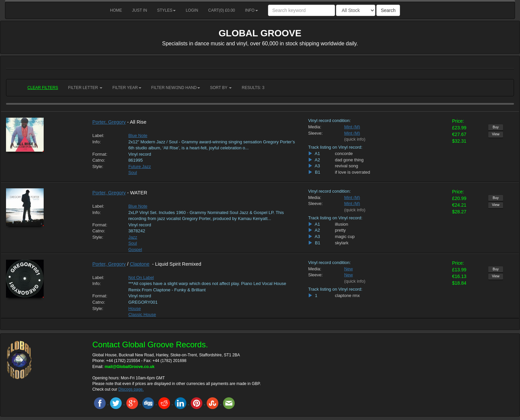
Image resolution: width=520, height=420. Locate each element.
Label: (98, 135)
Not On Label (141, 277)
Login (192, 10)
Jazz (133, 237)
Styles (166, 10)
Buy (496, 127)
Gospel (135, 249)
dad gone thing (349, 160)
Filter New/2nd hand (176, 88)
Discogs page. (131, 389)
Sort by (221, 88)
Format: (100, 154)
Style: (98, 166)
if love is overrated (353, 172)
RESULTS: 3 (253, 88)
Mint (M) (352, 127)
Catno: (99, 160)
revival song (346, 166)
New (348, 269)
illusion (342, 224)
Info (251, 10)
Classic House (142, 314)
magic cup (345, 236)
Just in (139, 10)
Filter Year (127, 88)
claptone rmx (347, 295)
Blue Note (138, 135)
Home (116, 10)
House (135, 308)
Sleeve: (315, 133)
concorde (344, 153)
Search (388, 10)
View (496, 134)
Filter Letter (85, 88)
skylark (342, 243)
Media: (314, 127)
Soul (133, 172)
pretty (340, 230)
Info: (96, 142)
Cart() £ (222, 10)
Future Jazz (140, 166)
